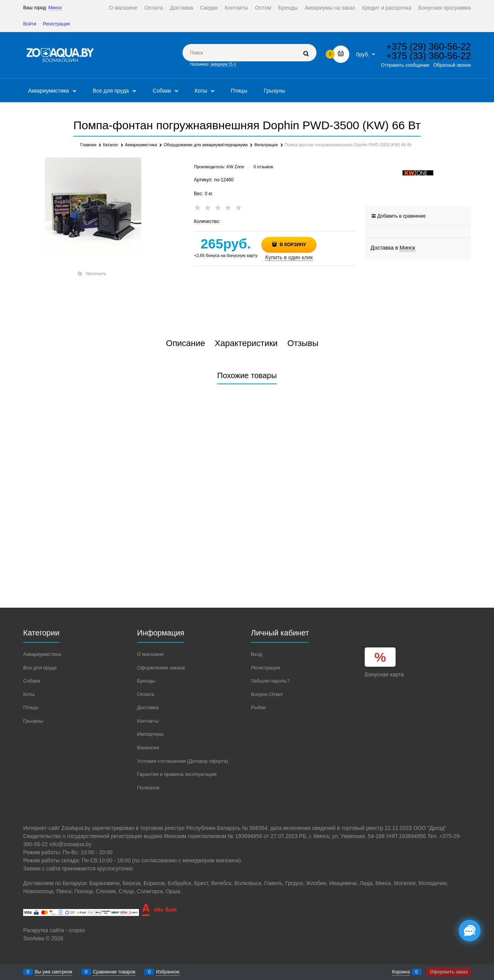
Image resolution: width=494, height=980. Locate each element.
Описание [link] (185, 343)
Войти (30, 24)
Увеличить (96, 274)
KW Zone (235, 167)
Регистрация (56, 24)
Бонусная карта (384, 674)
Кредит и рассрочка (387, 8)
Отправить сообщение (405, 65)
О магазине (123, 8)
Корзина (401, 972)
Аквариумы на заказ (330, 8)
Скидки (209, 8)
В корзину (292, 245)
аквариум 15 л (223, 64)
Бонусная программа (445, 8)
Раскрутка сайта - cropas (54, 930)
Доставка (181, 8)
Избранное (168, 972)
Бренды (288, 8)
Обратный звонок (452, 65)
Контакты (236, 8)
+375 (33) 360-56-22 (429, 56)
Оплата (154, 8)
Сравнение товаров (114, 972)
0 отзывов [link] (263, 167)
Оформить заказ (449, 972)
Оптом (263, 8)
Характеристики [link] (246, 343)
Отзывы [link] (303, 343)
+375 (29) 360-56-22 (429, 46)
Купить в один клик (289, 257)
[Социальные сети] (470, 931)
